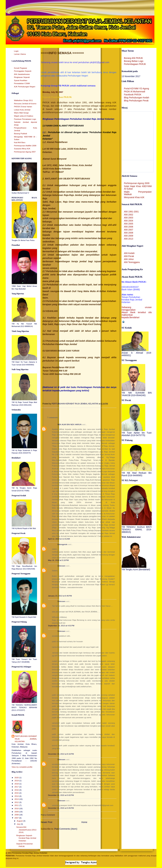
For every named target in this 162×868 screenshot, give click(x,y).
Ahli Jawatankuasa (22, 74)
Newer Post (47, 822)
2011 (17, 805)
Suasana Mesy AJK (22, 149)
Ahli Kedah (129, 253)
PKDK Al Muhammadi (135, 92)
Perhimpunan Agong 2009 (137, 183)
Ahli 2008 (129, 233)
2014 (17, 796)
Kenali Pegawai (21, 68)
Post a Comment (48, 815)
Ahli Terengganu (132, 262)
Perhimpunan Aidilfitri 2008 (25, 146)
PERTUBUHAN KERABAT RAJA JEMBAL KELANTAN (26, 739)
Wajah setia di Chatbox (24, 116)
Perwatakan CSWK (22, 83)
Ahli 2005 (129, 224)
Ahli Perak (129, 256)
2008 (17, 815)
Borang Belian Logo (134, 61)
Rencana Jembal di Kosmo (25, 104)
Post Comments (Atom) (66, 829)
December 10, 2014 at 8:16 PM (61, 754)
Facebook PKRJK (133, 95)
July (19, 824)
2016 (17, 790)
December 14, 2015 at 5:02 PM (61, 795)
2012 (17, 802)
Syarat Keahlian (21, 80)
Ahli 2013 (129, 239)
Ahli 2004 (129, 221)
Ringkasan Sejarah (22, 77)
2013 (17, 799)
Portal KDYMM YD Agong (137, 89)
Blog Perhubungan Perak (136, 101)
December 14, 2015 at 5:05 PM (61, 808)
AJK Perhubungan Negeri (25, 87)
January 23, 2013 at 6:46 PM (60, 596)
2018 (17, 784)
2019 (17, 781)
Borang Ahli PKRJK (134, 58)
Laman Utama (20, 54)
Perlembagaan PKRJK (135, 64)
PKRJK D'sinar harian (23, 107)
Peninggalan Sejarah (23, 71)
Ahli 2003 (129, 218)
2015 (17, 793)
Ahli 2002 (129, 215)
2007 (17, 818)
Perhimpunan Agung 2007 (25, 152)
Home (84, 822)
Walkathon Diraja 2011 (23, 100)
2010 (17, 809)
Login (16, 51)
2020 (17, 778)
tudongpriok (62, 544)
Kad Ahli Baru (20, 142)
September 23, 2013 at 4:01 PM (61, 626)
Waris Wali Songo (21, 113)
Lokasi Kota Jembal (22, 110)
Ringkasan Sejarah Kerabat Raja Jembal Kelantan (26, 838)
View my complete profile (22, 767)
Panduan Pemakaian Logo (25, 119)
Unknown (61, 566)
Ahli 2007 (129, 230)
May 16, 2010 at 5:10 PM (58, 560)
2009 (17, 812)
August (20, 821)
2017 (17, 787)
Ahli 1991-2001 (131, 212)
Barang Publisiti (21, 134)
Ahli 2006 (129, 227)
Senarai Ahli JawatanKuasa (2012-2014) (27, 830)
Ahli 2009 (129, 236)
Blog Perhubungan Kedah (137, 98)
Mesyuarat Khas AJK (134, 197)
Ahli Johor (129, 259)
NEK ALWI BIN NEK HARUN (70, 424)
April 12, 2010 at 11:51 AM (59, 539)
